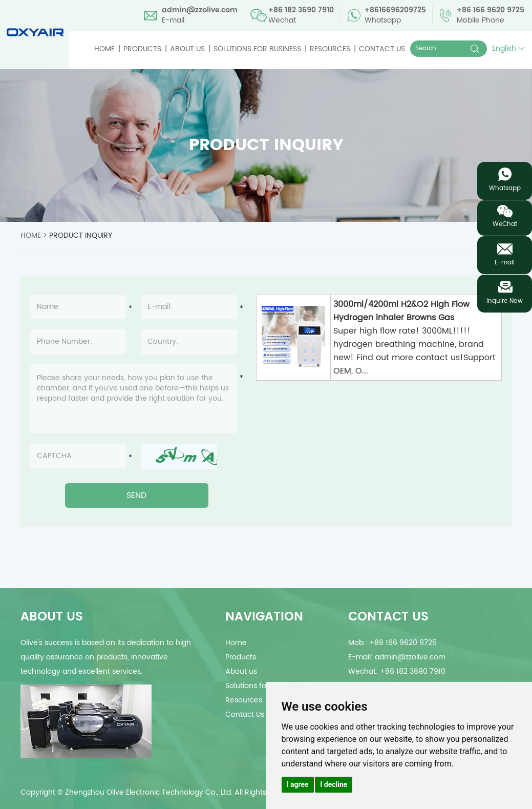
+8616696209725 (395, 10)
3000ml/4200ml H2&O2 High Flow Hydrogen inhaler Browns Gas (401, 311)
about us (52, 617)
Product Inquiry (81, 235)
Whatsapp (505, 188)
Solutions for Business (257, 49)
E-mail (505, 263)
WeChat (505, 224)
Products (142, 49)
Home (104, 49)
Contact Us (382, 49)
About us (187, 49)
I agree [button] (298, 784)
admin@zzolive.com (200, 10)
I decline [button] (334, 784)
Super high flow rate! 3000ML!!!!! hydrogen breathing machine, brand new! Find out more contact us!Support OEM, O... (414, 351)
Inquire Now (505, 301)
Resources (330, 49)
